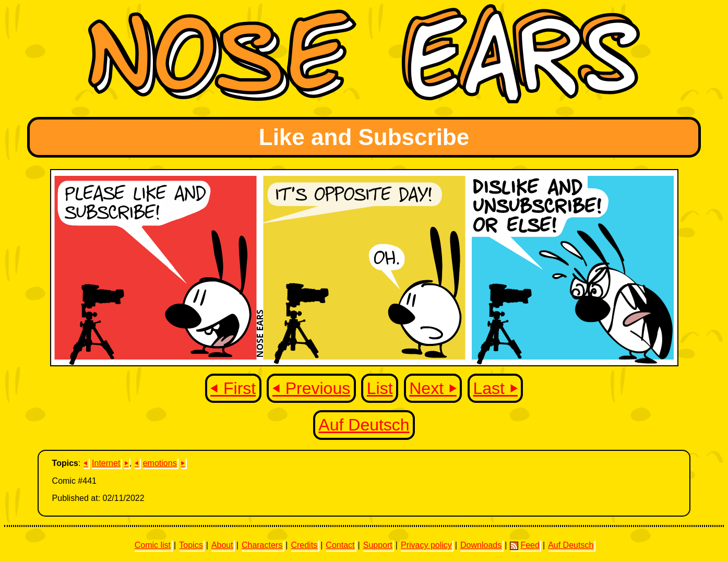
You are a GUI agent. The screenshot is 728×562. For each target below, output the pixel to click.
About (222, 545)
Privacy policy (426, 545)
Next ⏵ (433, 388)
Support (378, 545)
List (380, 388)
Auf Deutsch (364, 425)
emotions (160, 463)
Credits (304, 545)
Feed (524, 545)
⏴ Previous (311, 388)
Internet (106, 463)
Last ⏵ (496, 388)
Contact (340, 545)
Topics (191, 545)
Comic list (153, 545)
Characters (262, 545)
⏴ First (233, 388)
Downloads (481, 545)
